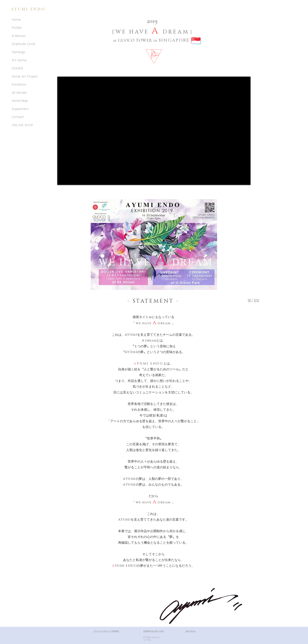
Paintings (19, 52)
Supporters (20, 109)
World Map (20, 101)
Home (16, 20)
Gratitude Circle (24, 44)
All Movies (19, 93)
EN (257, 300)
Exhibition (19, 85)
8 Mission (19, 36)
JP (250, 300)
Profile (17, 28)
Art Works (19, 60)
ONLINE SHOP (22, 125)
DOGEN (17, 68)
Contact (18, 117)
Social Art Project (25, 76)
